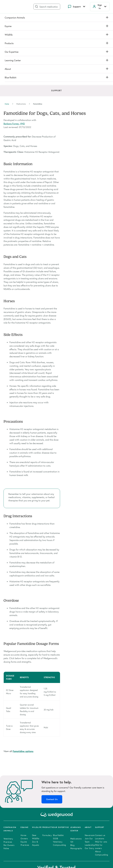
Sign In (100, 7)
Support (77, 7)
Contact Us (52, 725)
